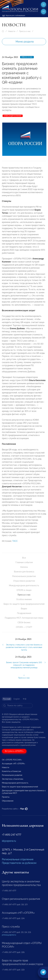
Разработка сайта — (15, 809)
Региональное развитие (24, 576)
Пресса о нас (25, 31)
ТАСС (15, 544)
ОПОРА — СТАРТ (24, 627)
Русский (7, 699)
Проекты (6, 797)
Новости (12, 31)
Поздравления (24, 613)
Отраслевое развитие (24, 581)
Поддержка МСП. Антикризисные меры (24, 618)
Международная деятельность (24, 585)
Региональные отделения (18, 859)
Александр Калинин (13, 116)
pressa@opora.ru (9, 935)
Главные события (24, 562)
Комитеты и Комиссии (11, 771)
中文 (25, 699)
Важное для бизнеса (24, 572)
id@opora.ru (9, 841)
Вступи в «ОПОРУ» (14, 751)
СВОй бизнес (24, 622)
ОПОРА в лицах (24, 590)
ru (44, 12)
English (17, 699)
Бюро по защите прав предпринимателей (24, 604)
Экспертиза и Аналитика (13, 779)
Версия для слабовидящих (14, 16)
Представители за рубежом (19, 863)
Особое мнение (24, 599)
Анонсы (24, 567)
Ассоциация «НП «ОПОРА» (14, 764)
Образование (8, 801)
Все (24, 558)
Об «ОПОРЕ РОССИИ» (12, 760)
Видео (24, 609)
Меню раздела (25, 42)
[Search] (17, 706)
